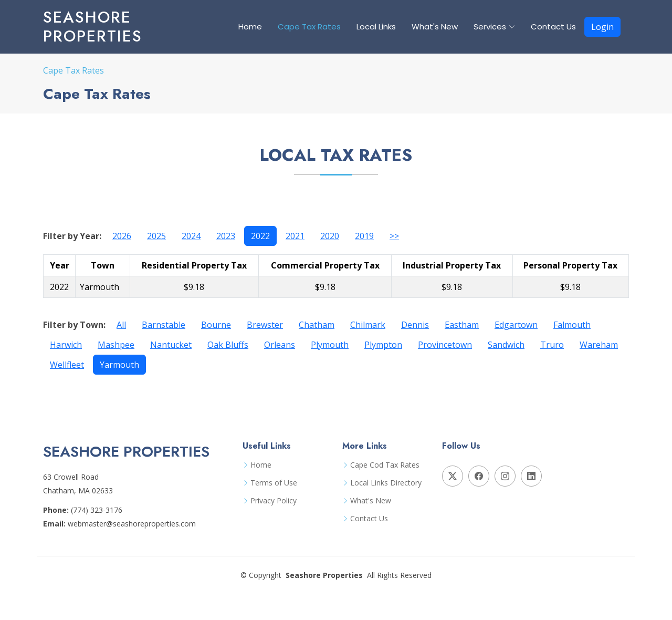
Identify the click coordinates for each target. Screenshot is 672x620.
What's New (435, 27)
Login (602, 27)
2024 (191, 236)
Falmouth (572, 325)
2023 (226, 236)
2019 (364, 236)
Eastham (462, 325)
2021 (295, 236)
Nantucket (171, 345)
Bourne (216, 325)
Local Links (376, 27)
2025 (156, 236)
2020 (330, 236)
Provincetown (445, 345)
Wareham (599, 345)
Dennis (415, 325)
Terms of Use (274, 483)
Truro (552, 345)
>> (394, 236)
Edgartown (516, 325)
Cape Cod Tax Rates (385, 465)
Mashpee (116, 345)
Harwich (66, 345)
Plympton (383, 345)
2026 (122, 236)
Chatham (317, 325)
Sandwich (506, 345)
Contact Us (553, 27)
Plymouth (330, 345)
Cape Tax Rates (309, 27)
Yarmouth (119, 365)
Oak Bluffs (228, 345)
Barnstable (164, 325)
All (121, 325)
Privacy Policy (274, 501)
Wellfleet (67, 365)
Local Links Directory (386, 483)
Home (250, 27)
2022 (260, 236)
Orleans (280, 345)
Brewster (265, 325)
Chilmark (368, 325)
